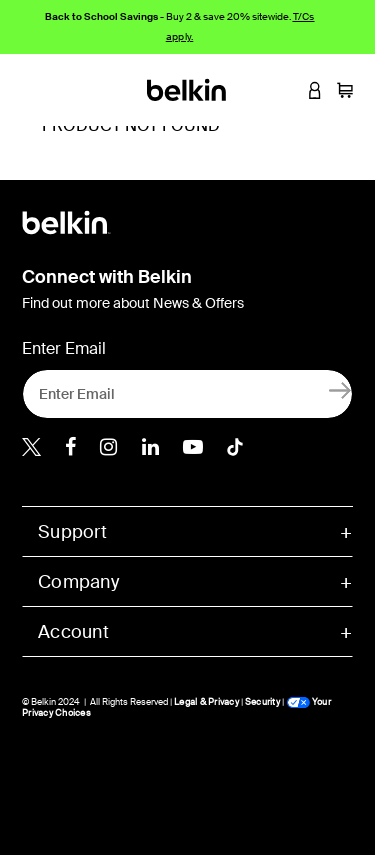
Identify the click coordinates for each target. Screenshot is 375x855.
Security (262, 702)
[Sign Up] (340, 389)
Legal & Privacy (206, 702)
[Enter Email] (187, 394)
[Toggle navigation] (31, 90)
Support (72, 532)
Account (73, 632)
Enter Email (64, 348)
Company (78, 582)
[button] (285, 90)
